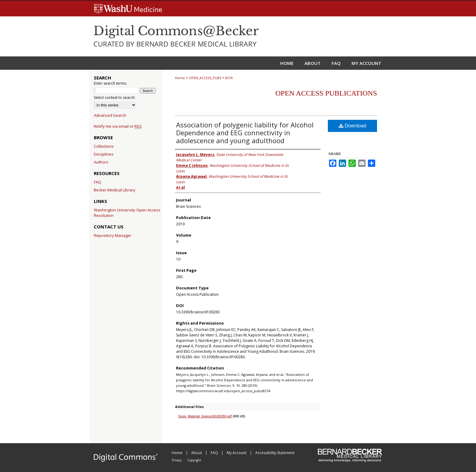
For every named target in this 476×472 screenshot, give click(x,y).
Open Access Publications (326, 93)
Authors (101, 162)
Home (180, 78)
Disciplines (104, 154)
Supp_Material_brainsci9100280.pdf (205, 416)
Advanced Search (110, 115)
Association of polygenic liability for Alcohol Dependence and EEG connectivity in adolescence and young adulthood (245, 133)
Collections (104, 146)
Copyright (194, 460)
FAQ (97, 182)
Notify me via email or (118, 126)
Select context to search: (115, 98)
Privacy (177, 460)
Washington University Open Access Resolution (127, 213)
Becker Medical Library (115, 190)
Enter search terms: (110, 83)
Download (353, 126)
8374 (229, 78)
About (197, 453)
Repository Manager (113, 235)
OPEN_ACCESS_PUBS (205, 78)
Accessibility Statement (275, 453)
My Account (237, 453)
